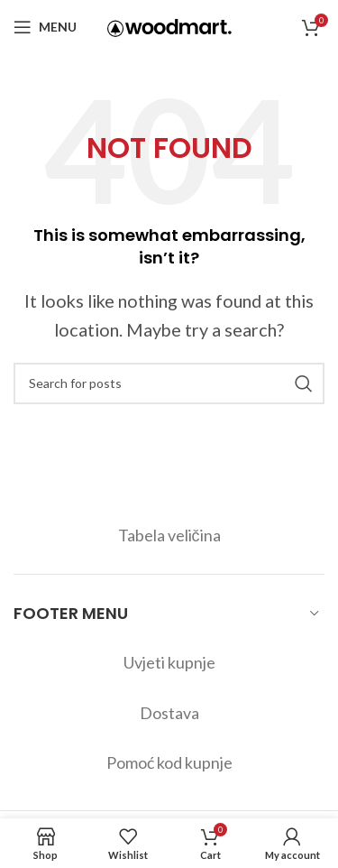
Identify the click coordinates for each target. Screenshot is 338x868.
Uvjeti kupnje (169, 662)
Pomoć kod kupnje (169, 762)
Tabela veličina (169, 535)
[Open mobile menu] (45, 27)
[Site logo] (169, 25)
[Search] (169, 383)
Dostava (169, 713)
